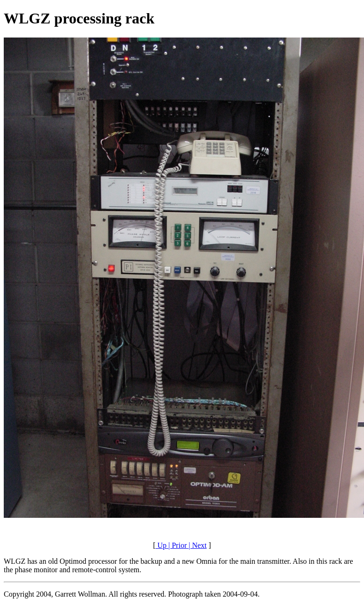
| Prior (177, 545)
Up (161, 545)
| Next (197, 545)
